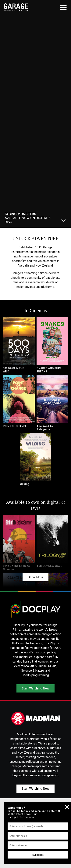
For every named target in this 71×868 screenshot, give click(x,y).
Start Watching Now (35, 688)
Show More (35, 577)
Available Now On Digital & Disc (28, 218)
